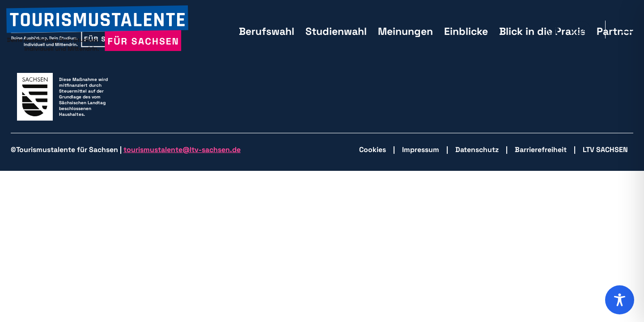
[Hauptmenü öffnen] (627, 30)
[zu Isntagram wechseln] (582, 30)
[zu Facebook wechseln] (557, 30)
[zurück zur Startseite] (97, 29)
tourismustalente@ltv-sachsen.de (182, 150)
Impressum (421, 150)
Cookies (373, 150)
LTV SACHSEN (605, 150)
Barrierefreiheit (541, 150)
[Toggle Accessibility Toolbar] (620, 300)
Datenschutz (477, 150)
